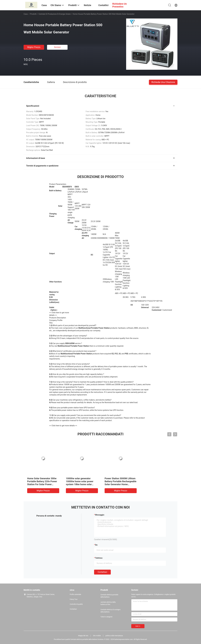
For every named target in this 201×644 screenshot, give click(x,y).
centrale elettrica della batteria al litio (108, 603)
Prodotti (33, 14)
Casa (26, 14)
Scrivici (57, 47)
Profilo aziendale (75, 594)
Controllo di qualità (76, 604)
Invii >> (138, 626)
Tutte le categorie (106, 617)
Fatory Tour (74, 599)
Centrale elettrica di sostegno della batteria (110, 611)
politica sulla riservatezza (114, 636)
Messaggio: (100, 515)
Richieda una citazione (163, 82)
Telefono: (99, 558)
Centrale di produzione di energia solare (55, 14)
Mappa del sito (83, 636)
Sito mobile (97, 636)
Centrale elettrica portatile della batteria (109, 596)
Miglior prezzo (34, 47)
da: (96, 545)
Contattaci (102, 572)
